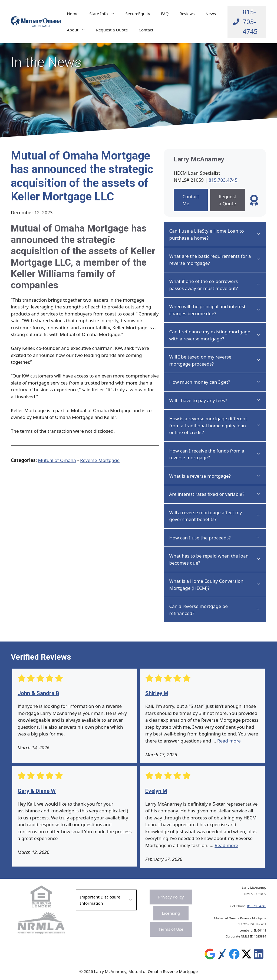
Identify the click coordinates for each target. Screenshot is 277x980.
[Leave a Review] (254, 200)
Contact (146, 30)
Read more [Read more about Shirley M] (229, 741)
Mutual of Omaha (57, 460)
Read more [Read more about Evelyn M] (226, 845)
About (79, 30)
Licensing (171, 913)
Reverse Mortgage (100, 460)
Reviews (187, 14)
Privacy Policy (171, 897)
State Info (105, 14)
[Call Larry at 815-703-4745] (247, 22)
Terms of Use (171, 929)
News (211, 14)
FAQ (165, 14)
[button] (215, 234)
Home (73, 14)
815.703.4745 (223, 180)
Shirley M (157, 693)
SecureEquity (138, 14)
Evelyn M (156, 791)
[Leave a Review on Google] (210, 955)
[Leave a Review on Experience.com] (222, 955)
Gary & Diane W (37, 791)
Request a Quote (112, 30)
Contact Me (191, 200)
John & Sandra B (38, 693)
